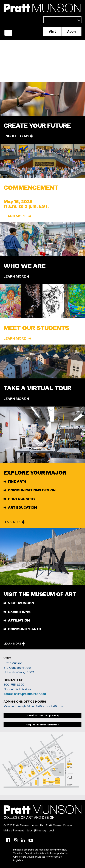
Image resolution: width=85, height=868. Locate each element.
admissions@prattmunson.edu (25, 694)
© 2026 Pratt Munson (16, 825)
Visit (52, 32)
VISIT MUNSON (21, 603)
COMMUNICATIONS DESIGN (32, 490)
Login (52, 831)
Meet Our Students (36, 328)
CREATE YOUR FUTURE (37, 126)
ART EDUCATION (22, 507)
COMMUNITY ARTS (25, 629)
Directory (41, 831)
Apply (72, 32)
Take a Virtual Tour (37, 388)
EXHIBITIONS (19, 612)
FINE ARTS (17, 482)
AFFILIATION (19, 620)
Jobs (30, 831)
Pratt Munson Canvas (59, 825)
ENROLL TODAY (16, 136)
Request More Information (42, 725)
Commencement (31, 188)
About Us (38, 825)
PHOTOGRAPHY (22, 499)
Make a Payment (14, 831)
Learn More (15, 216)
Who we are (25, 266)
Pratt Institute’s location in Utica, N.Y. (34, 74)
